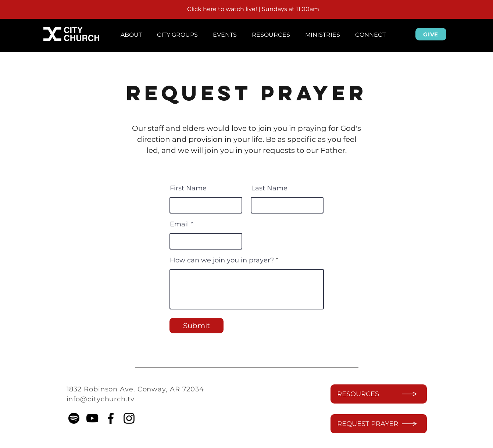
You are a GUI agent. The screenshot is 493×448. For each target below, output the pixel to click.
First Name (188, 188)
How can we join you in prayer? (222, 260)
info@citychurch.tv (101, 399)
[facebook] (111, 418)
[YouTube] (92, 418)
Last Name (269, 188)
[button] (131, 32)
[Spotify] (74, 418)
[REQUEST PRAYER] (379, 424)
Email (179, 224)
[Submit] (197, 326)
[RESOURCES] (379, 394)
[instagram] (129, 418)
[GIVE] (431, 34)
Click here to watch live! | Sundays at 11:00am (253, 9)
